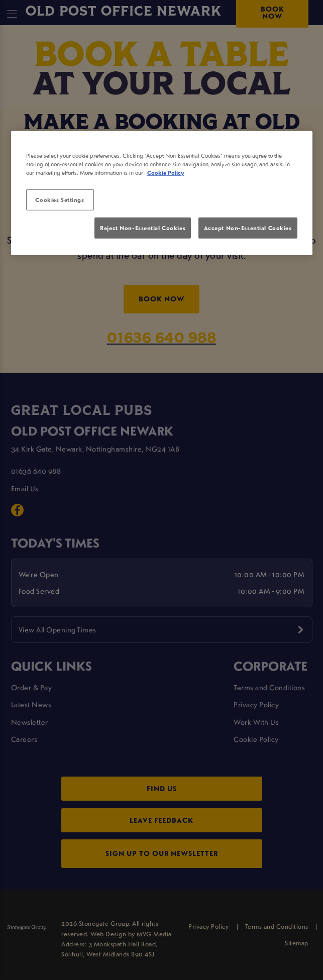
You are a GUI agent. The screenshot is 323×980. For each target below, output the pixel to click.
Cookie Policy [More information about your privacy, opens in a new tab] (166, 173)
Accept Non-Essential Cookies (248, 228)
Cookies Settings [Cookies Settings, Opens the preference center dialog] (60, 200)
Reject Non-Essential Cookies (143, 228)
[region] (162, 193)
